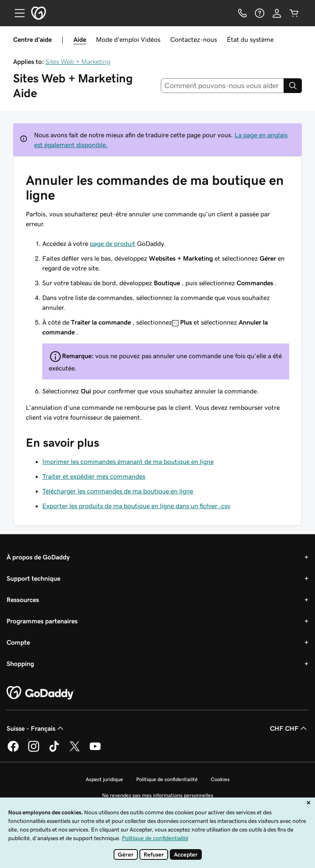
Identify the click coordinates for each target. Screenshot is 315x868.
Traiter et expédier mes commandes (94, 476)
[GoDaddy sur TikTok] (54, 750)
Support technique (33, 578)
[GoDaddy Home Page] (41, 693)
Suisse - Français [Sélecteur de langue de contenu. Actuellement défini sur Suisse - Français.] (36, 728)
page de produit (113, 243)
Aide (80, 39)
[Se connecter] (277, 13)
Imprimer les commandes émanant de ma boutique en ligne (128, 461)
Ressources (23, 600)
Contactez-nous (194, 39)
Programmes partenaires (42, 621)
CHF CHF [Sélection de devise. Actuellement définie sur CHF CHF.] (289, 728)
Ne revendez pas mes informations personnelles (158, 795)
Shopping (20, 663)
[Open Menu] (16, 13)
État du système (250, 39)
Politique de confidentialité (167, 779)
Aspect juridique (104, 779)
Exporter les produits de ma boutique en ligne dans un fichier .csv (136, 506)
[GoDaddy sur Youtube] (95, 750)
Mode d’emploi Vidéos (128, 39)
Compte (18, 642)
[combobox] (223, 86)
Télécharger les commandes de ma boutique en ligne (118, 491)
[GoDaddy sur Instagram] (34, 750)
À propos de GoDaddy (38, 557)
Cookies (220, 779)
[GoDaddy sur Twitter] (75, 750)
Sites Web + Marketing (78, 61)
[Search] (293, 86)
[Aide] (260, 13)
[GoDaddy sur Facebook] (13, 750)
